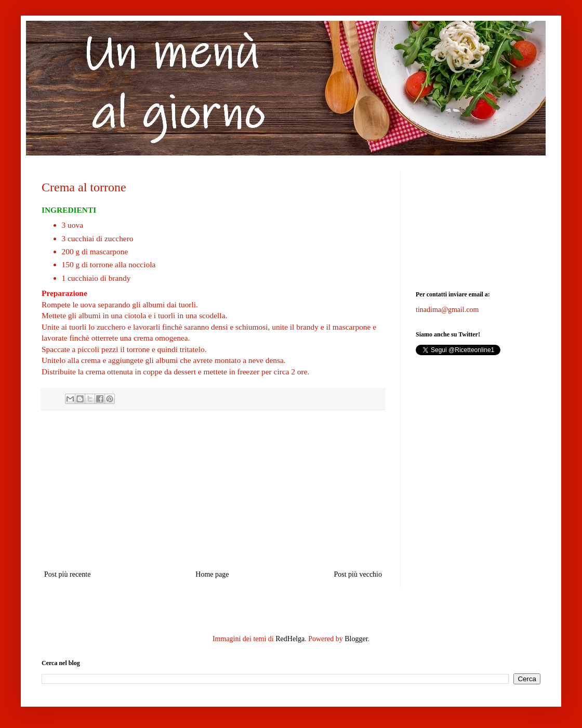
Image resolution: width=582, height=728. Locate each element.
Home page (212, 574)
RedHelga (290, 639)
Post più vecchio (358, 574)
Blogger (356, 639)
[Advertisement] (478, 223)
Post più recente (67, 574)
